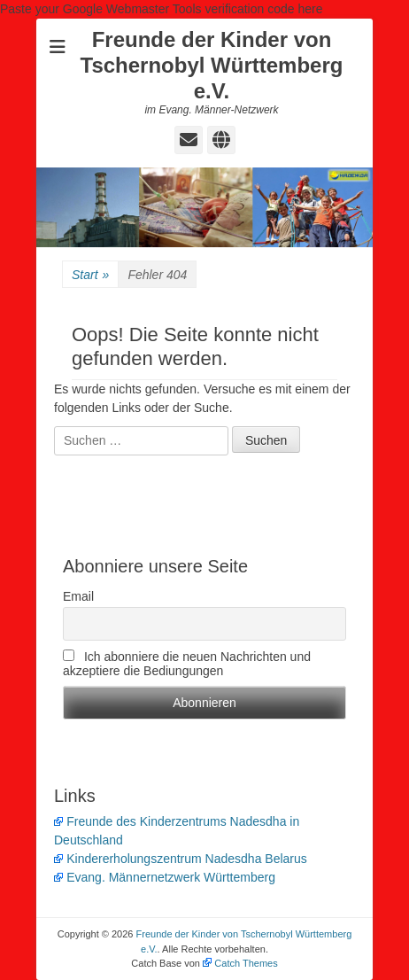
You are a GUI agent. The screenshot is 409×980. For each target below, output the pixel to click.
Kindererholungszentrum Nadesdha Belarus (181, 859)
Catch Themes (240, 963)
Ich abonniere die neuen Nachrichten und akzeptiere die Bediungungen (187, 664)
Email (78, 596)
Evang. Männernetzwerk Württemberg (165, 877)
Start (90, 275)
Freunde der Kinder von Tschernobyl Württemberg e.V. (212, 65)
